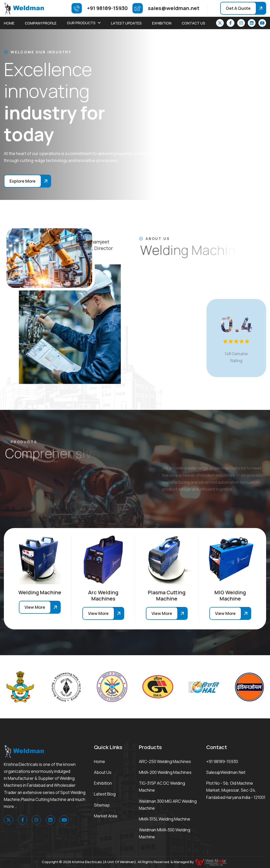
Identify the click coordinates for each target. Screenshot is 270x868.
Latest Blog (105, 794)
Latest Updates (126, 23)
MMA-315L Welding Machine (165, 819)
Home (9, 23)
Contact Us (193, 23)
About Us (103, 772)
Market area (106, 816)
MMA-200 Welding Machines (165, 772)
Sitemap (102, 805)
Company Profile (41, 23)
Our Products (81, 23)
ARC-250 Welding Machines (165, 761)
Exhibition (162, 23)
